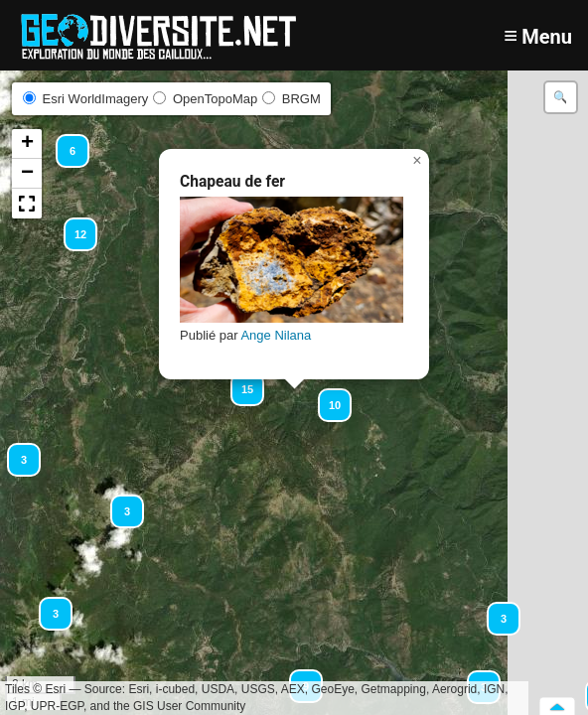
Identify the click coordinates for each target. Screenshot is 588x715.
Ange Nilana (276, 335)
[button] (47, 605)
